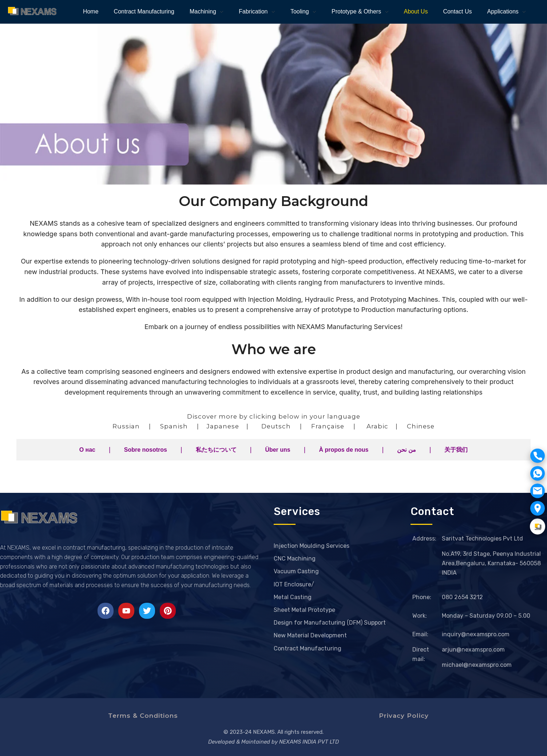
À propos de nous (344, 450)
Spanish (174, 426)
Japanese (223, 426)
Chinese (421, 426)
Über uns (278, 450)
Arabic (377, 426)
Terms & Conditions (143, 716)
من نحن (406, 450)
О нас (87, 450)
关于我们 (456, 450)
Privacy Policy (404, 716)
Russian (126, 426)
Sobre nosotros (146, 450)
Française (328, 426)
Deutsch (276, 426)
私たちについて (216, 450)
